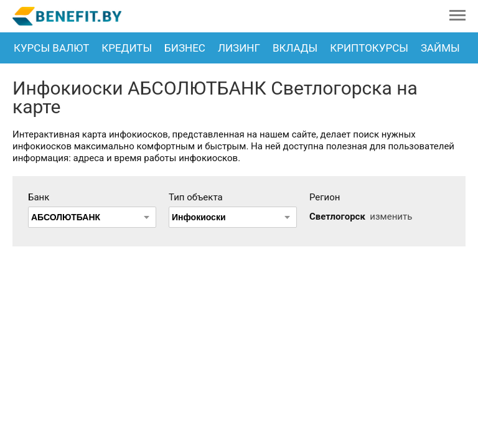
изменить (391, 217)
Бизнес (185, 48)
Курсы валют (51, 48)
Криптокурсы (369, 48)
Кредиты (127, 48)
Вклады (295, 48)
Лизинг (239, 48)
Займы (440, 48)
